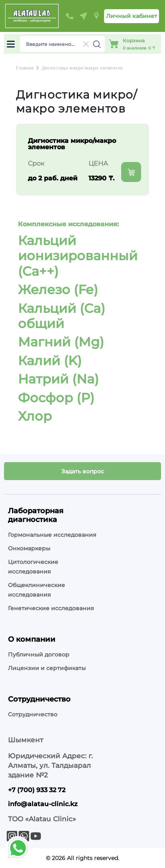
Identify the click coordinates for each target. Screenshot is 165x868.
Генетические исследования (51, 608)
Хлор (35, 416)
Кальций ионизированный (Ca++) (78, 256)
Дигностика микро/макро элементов (82, 68)
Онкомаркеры (29, 548)
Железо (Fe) (58, 290)
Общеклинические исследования (36, 590)
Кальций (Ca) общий (62, 316)
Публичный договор (39, 654)
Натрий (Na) (58, 379)
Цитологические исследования (33, 567)
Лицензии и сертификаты (47, 668)
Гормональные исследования (52, 535)
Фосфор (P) (56, 398)
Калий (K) (50, 361)
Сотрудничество (33, 714)
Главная (25, 68)
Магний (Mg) (61, 342)
